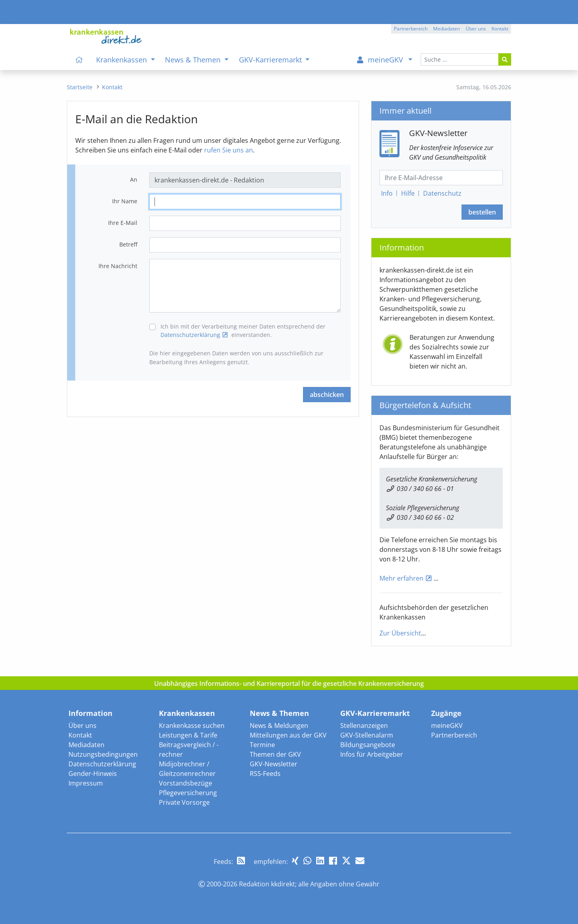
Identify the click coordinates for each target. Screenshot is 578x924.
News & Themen (279, 713)
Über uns (82, 726)
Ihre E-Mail (123, 223)
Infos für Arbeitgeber (372, 754)
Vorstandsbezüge (186, 783)
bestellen (482, 212)
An (134, 179)
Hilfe (408, 193)
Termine (262, 745)
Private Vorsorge (184, 802)
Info (387, 193)
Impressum (86, 783)
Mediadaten (86, 745)
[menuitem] (79, 60)
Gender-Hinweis (93, 774)
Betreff (128, 244)
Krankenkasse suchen (192, 726)
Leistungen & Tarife (188, 735)
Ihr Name (125, 201)
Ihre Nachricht (118, 266)
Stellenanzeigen (364, 726)
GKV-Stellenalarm (367, 735)
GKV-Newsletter (274, 764)
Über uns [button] (476, 29)
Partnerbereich (454, 735)
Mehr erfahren (401, 578)
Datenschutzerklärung (190, 335)
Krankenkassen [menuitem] (122, 60)
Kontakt (80, 735)
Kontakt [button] (500, 29)
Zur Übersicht (400, 633)
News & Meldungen (279, 726)
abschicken (327, 395)
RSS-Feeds (265, 774)
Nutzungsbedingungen (103, 754)
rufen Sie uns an (229, 150)
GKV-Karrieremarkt (375, 713)
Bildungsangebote (368, 745)
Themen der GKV (275, 754)
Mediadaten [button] (447, 29)
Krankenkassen (187, 713)
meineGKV (447, 726)
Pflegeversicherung (188, 793)
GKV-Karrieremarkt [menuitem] (271, 60)
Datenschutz (442, 193)
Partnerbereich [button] (411, 29)
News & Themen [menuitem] (194, 60)
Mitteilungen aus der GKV (288, 735)
